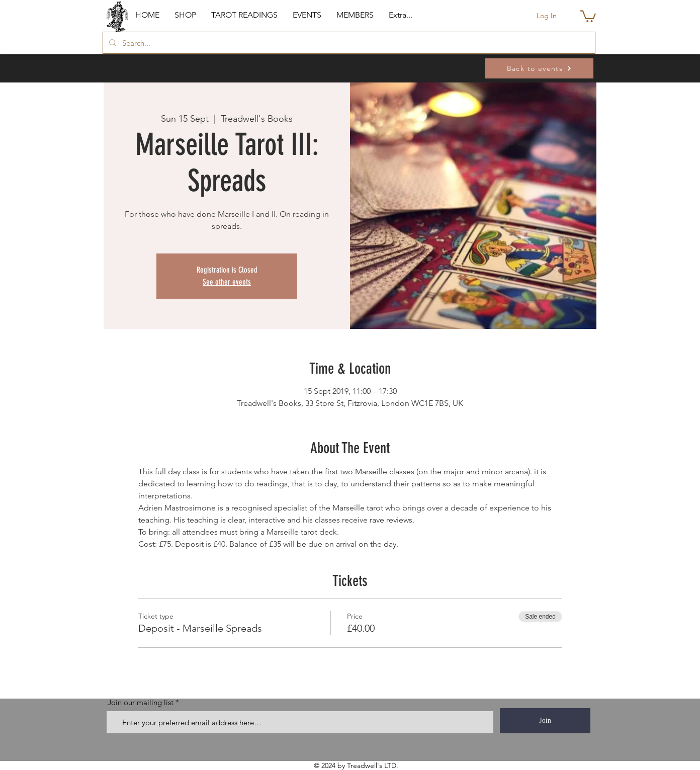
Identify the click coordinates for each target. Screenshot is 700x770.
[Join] (545, 721)
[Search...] (348, 43)
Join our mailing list (141, 702)
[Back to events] (539, 68)
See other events (227, 282)
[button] (185, 15)
